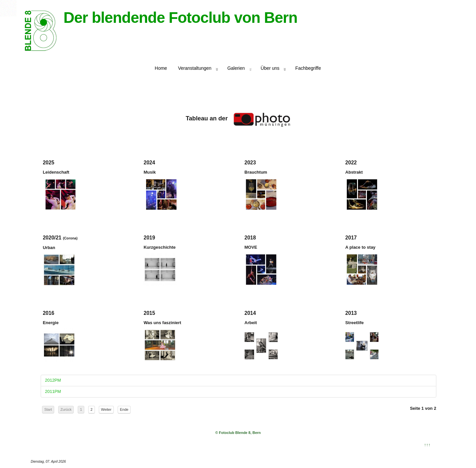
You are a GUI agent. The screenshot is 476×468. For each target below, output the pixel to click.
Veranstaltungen (195, 68)
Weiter (106, 409)
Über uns (270, 68)
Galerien (236, 68)
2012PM (53, 380)
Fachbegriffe (308, 68)
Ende (124, 409)
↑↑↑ (427, 445)
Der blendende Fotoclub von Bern (180, 18)
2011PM (53, 391)
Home (161, 68)
